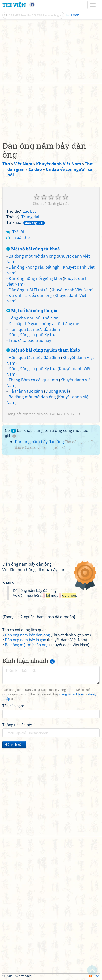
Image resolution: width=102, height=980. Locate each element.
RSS (94, 976)
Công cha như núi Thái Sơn (34, 318)
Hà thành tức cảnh (26, 391)
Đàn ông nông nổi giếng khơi (35, 278)
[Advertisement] (51, 79)
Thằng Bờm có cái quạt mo (33, 380)
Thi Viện (14, 5)
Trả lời (18, 232)
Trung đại (30, 217)
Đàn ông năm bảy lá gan (25, 640)
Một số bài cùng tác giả (32, 311)
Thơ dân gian (76, 442)
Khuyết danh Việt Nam (72, 290)
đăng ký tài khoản (72, 694)
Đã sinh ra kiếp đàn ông (31, 295)
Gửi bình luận (14, 745)
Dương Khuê (57, 391)
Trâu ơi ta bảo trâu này (30, 340)
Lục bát (29, 211)
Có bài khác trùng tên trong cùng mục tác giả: (46, 433)
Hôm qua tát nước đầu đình (34, 329)
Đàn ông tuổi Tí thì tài (29, 290)
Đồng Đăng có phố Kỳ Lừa (33, 335)
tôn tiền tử (32, 414)
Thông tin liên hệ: (17, 725)
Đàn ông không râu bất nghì (35, 267)
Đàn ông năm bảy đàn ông (39, 442)
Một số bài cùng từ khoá (33, 249)
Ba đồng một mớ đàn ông (32, 256)
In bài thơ (21, 238)
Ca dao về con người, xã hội (48, 447)
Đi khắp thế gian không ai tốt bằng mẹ (44, 324)
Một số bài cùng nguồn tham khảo (43, 350)
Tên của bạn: (13, 706)
